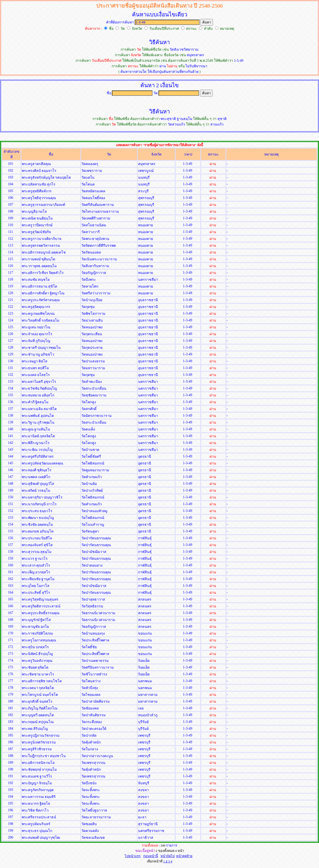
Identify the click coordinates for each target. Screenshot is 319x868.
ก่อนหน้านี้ (151, 856)
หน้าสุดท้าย (184, 856)
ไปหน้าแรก (133, 856)
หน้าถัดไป (168, 856)
